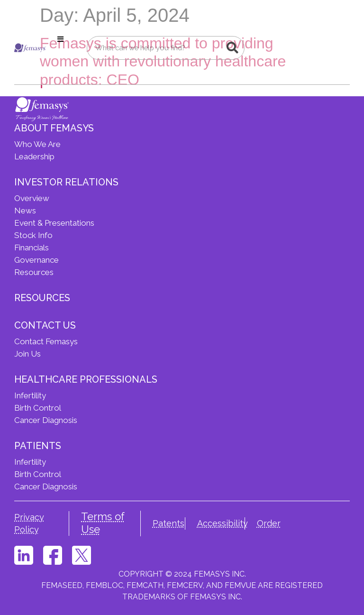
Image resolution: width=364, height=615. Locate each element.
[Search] (232, 48)
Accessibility (223, 523)
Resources (42, 298)
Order (269, 523)
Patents (168, 523)
